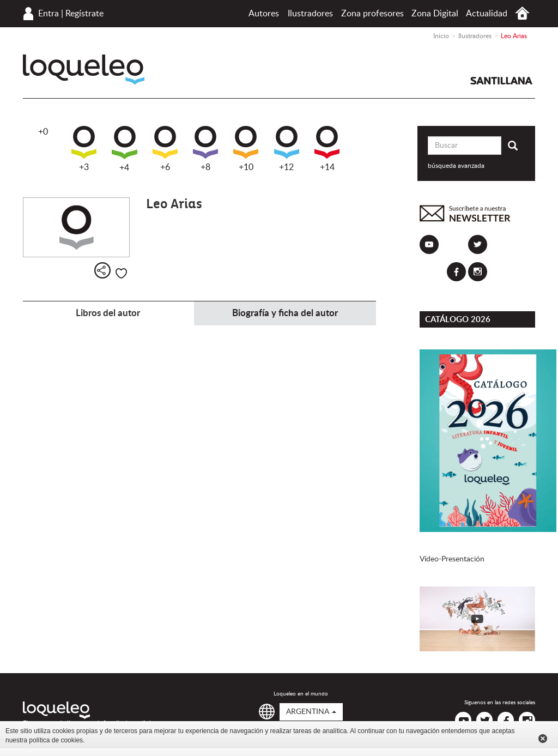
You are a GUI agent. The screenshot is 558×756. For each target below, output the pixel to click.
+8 (205, 149)
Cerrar (543, 739)
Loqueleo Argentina (84, 69)
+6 (165, 149)
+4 (125, 149)
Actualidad (487, 14)
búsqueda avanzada (456, 166)
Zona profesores (372, 14)
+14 (327, 149)
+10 (246, 149)
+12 (287, 149)
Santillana (501, 81)
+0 (43, 132)
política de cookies (56, 740)
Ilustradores (310, 14)
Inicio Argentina (522, 13)
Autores (264, 14)
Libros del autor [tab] (108, 313)
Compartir (102, 270)
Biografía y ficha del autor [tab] (285, 313)
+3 (84, 149)
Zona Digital (435, 14)
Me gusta (121, 273)
